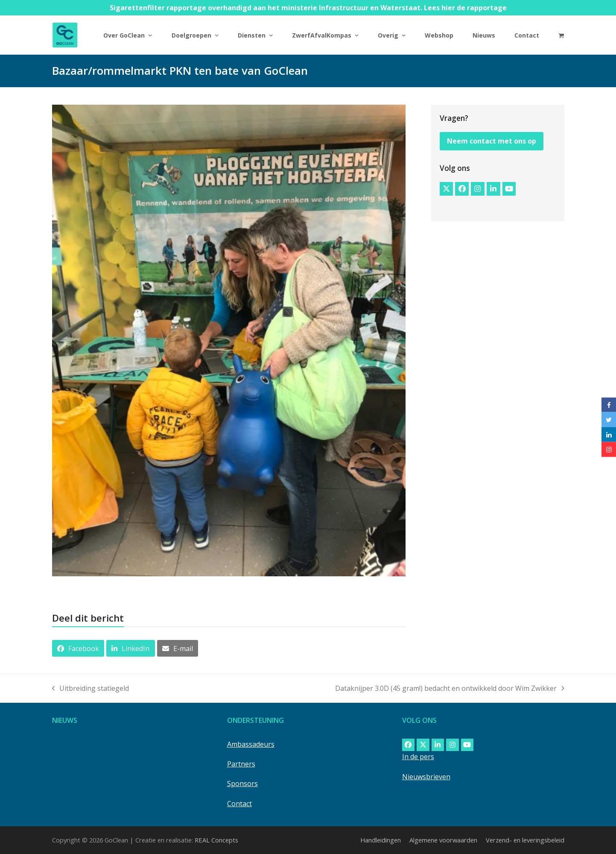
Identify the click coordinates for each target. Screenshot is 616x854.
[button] (561, 35)
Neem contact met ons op (492, 141)
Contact (239, 804)
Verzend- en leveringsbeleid (525, 840)
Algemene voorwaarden (443, 840)
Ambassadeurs (251, 744)
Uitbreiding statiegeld (91, 689)
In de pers (418, 757)
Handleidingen (381, 840)
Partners (241, 764)
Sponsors (242, 784)
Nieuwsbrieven (426, 777)
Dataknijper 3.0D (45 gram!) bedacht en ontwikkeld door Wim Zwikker (450, 689)
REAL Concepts (216, 840)
